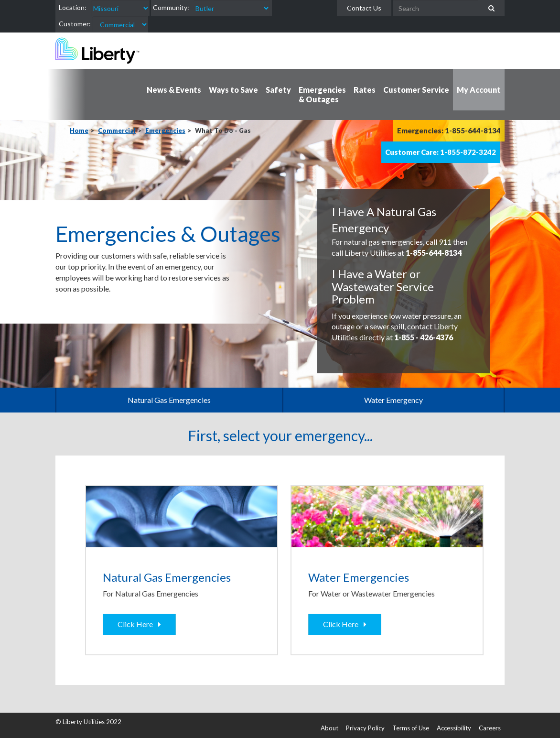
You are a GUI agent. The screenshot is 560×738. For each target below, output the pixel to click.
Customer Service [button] (416, 90)
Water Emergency (393, 400)
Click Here (137, 624)
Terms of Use (411, 728)
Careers (490, 728)
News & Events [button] (174, 90)
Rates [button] (365, 90)
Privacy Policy (365, 728)
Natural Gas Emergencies (169, 400)
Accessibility (454, 728)
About (329, 728)
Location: (73, 7)
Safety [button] (278, 90)
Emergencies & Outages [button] (322, 94)
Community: (171, 7)
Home (79, 130)
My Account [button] (479, 90)
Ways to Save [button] (233, 90)
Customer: (75, 24)
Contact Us (364, 8)
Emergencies (165, 130)
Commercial (117, 130)
